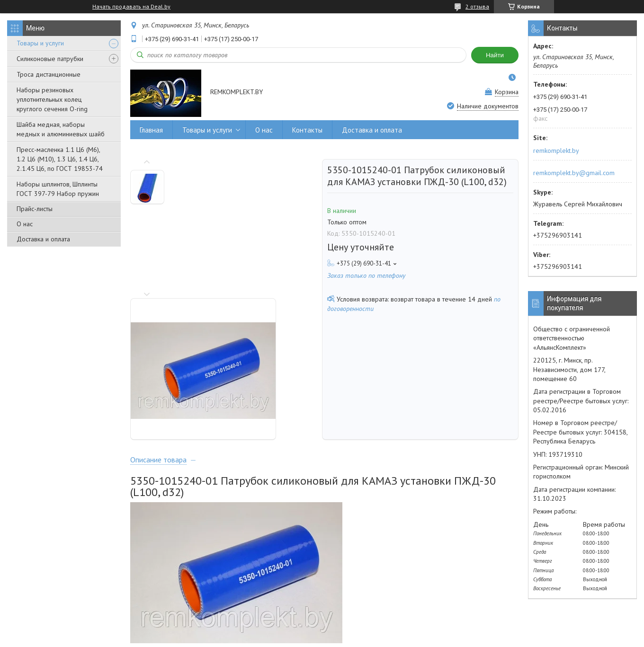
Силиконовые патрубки (50, 59)
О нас (25, 224)
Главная (151, 130)
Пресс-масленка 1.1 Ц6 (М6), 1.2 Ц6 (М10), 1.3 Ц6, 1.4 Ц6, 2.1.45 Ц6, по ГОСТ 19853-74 (60, 159)
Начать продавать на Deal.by (131, 7)
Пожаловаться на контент (356, 638)
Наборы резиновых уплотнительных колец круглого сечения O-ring (52, 99)
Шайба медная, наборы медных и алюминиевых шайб (61, 129)
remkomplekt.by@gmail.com (574, 173)
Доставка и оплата (43, 239)
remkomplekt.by (556, 151)
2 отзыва (477, 6)
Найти (495, 55)
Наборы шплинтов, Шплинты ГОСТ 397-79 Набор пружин (58, 189)
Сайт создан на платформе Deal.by (322, 629)
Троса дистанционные (49, 74)
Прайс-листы (35, 209)
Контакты (307, 130)
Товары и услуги (40, 43)
